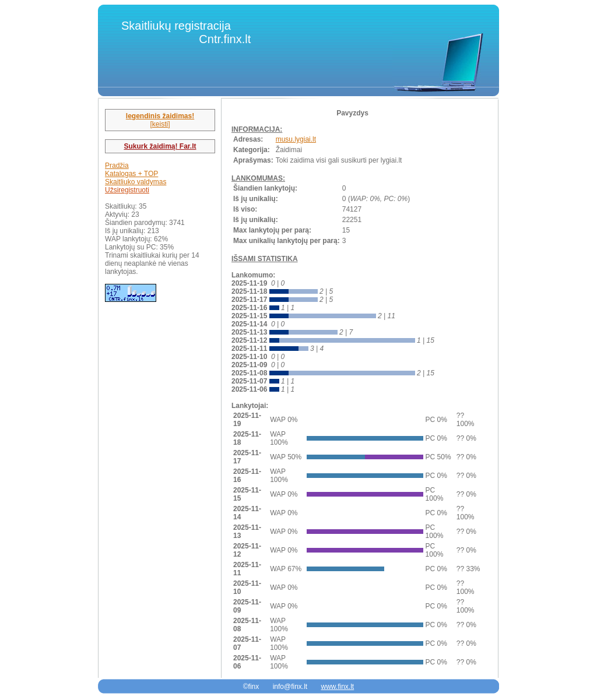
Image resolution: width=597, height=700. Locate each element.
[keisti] (160, 124)
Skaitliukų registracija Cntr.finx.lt (186, 32)
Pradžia (117, 166)
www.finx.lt (338, 687)
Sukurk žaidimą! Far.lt (160, 146)
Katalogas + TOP (131, 174)
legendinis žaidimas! (160, 116)
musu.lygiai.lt (296, 139)
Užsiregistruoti (127, 190)
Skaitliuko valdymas (136, 182)
